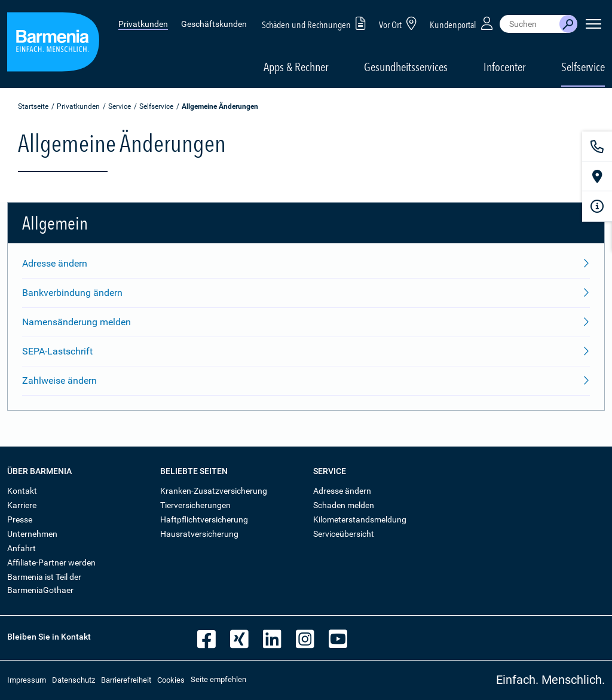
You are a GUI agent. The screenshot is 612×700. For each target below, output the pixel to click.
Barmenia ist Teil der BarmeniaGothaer (44, 583)
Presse (20, 519)
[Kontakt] (597, 146)
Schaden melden (344, 505)
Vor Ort (400, 23)
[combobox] (530, 24)
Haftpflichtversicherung (204, 519)
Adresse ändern (342, 491)
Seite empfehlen (218, 679)
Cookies (171, 680)
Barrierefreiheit (126, 680)
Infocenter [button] (504, 67)
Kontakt (22, 491)
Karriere (22, 505)
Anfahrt (22, 548)
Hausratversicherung (199, 534)
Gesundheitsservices (406, 67)
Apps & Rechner (296, 67)
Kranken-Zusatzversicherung (214, 491)
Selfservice (156, 106)
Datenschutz (74, 680)
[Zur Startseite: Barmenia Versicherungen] (53, 44)
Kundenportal (463, 23)
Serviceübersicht (344, 534)
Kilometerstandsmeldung (360, 519)
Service (120, 106)
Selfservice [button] (583, 67)
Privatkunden (143, 24)
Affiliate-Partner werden (51, 563)
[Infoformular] (597, 206)
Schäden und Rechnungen (316, 23)
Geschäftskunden (214, 24)
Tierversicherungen (195, 505)
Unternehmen (32, 534)
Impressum (27, 680)
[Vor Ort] (597, 176)
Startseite (33, 106)
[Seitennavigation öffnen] (593, 24)
